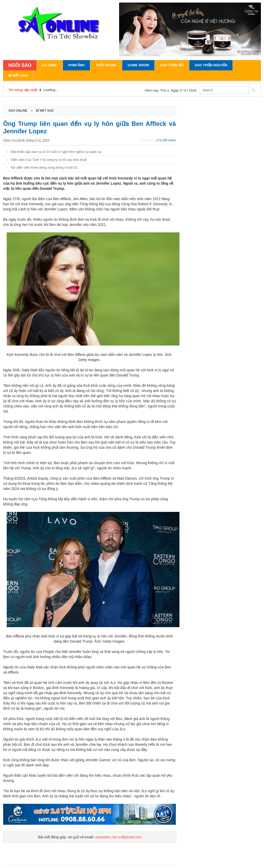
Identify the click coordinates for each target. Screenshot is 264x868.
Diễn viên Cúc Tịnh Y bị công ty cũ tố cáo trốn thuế (49, 160)
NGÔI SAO (20, 65)
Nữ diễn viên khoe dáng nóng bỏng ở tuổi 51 (44, 167)
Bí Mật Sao (18, 75)
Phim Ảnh (76, 65)
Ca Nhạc (50, 65)
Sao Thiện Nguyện (211, 65)
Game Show (138, 65)
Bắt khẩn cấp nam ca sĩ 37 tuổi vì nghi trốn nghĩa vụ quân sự (56, 152)
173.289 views (166, 140)
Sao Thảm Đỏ (172, 65)
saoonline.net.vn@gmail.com (118, 837)
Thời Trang (106, 65)
